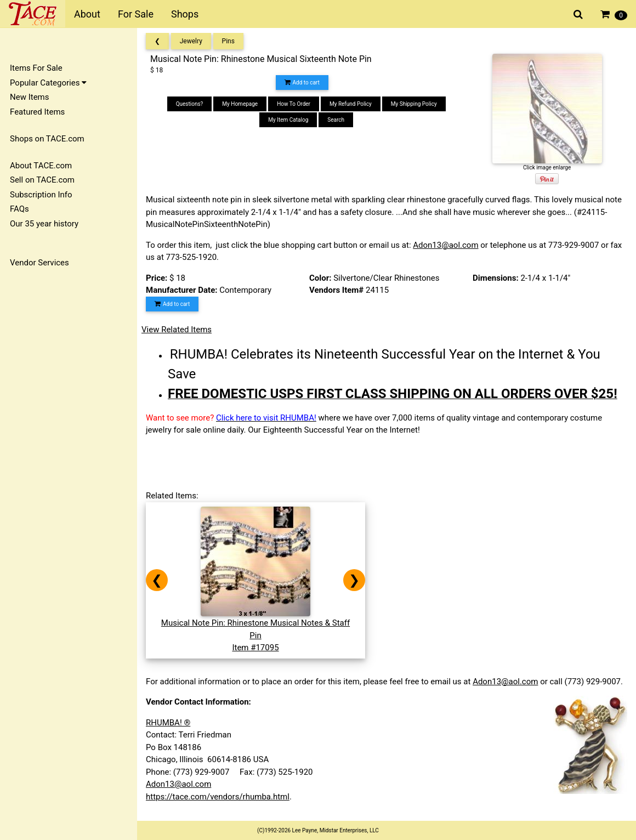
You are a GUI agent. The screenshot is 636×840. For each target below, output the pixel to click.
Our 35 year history (44, 224)
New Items (29, 97)
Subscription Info (41, 195)
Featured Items (37, 112)
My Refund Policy (351, 104)
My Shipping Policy (414, 104)
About (87, 14)
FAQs (19, 209)
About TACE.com (41, 166)
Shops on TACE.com (47, 139)
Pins (228, 41)
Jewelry (191, 41)
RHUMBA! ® (168, 723)
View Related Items (177, 330)
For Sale (136, 14)
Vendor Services (39, 263)
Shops (185, 14)
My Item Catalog (288, 120)
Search (336, 120)
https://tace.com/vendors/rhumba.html (218, 797)
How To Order (294, 104)
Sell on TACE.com (42, 180)
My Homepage (240, 104)
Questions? (190, 104)
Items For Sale (36, 68)
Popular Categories (48, 83)
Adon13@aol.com (445, 245)
